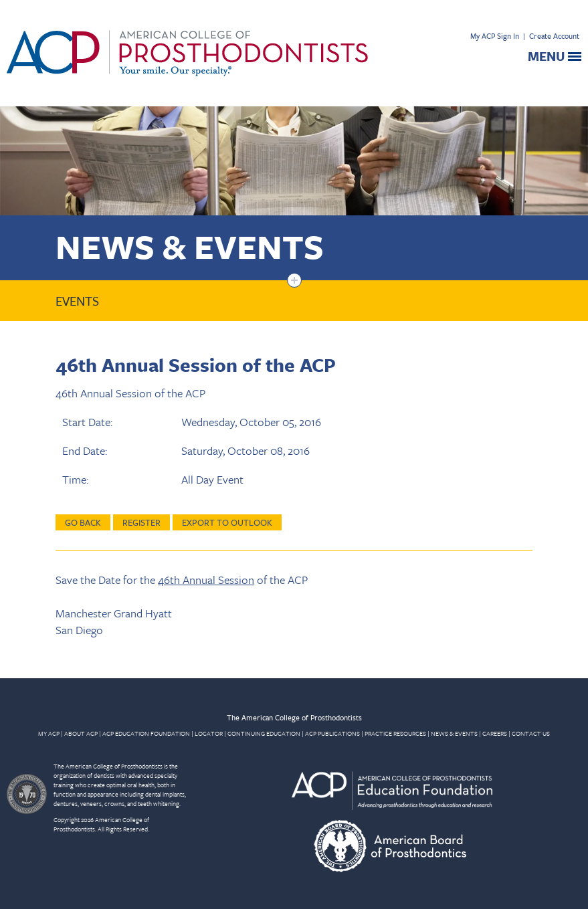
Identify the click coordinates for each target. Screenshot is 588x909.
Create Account (554, 36)
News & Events (190, 246)
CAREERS (495, 733)
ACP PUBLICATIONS (332, 733)
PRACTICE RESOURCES (395, 733)
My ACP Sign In (495, 36)
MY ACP (49, 733)
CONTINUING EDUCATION (264, 733)
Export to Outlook (227, 522)
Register (141, 522)
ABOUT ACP (81, 733)
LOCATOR (209, 733)
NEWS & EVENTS (454, 733)
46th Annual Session (206, 580)
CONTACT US (531, 733)
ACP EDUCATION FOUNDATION (146, 733)
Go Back (83, 522)
